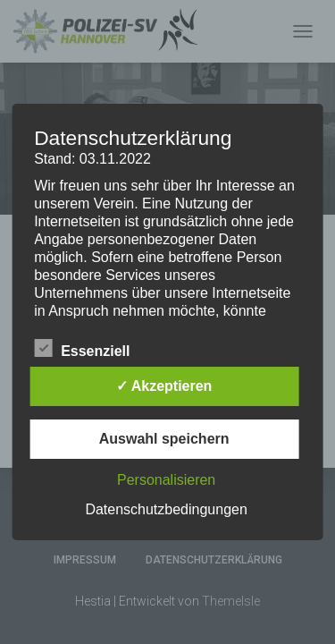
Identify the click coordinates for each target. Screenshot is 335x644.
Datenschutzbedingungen (166, 509)
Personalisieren (166, 480)
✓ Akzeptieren (164, 386)
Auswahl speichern (164, 439)
